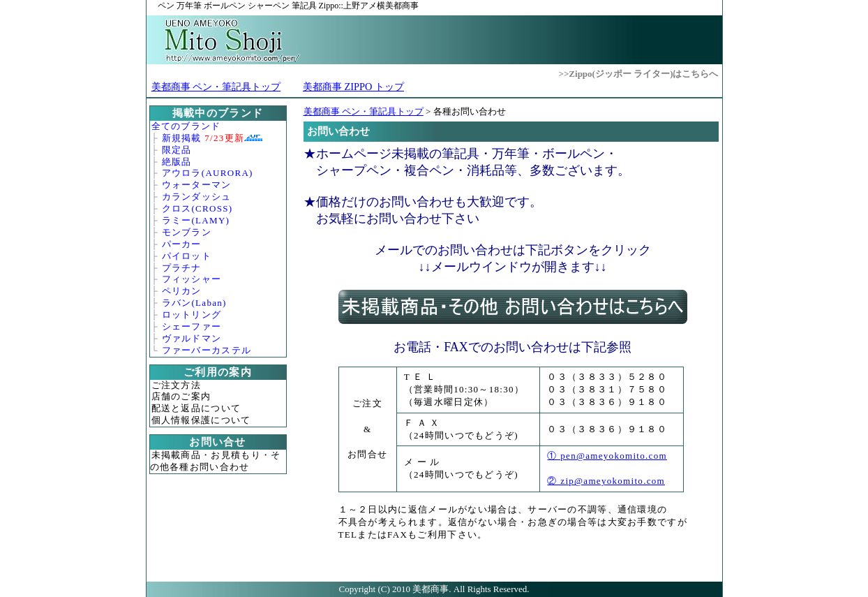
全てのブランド (186, 126)
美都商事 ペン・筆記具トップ (216, 87)
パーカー (182, 244)
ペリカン (182, 291)
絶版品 (177, 162)
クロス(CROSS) (197, 208)
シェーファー (192, 326)
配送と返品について (196, 408)
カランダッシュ (197, 197)
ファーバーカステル (207, 350)
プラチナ (182, 268)
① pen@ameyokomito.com (607, 456)
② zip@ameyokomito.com (606, 481)
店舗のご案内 (181, 396)
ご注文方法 (177, 385)
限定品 (177, 150)
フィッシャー (192, 279)
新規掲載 (203, 138)
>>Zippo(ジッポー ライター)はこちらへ (639, 74)
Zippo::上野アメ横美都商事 (288, 6)
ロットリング (192, 315)
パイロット (187, 256)
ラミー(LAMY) (196, 220)
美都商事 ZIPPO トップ (353, 87)
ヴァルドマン (192, 338)
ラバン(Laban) (194, 303)
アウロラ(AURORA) (208, 173)
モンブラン (187, 232)
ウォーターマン (197, 185)
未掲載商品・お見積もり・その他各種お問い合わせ (216, 461)
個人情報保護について (201, 420)
